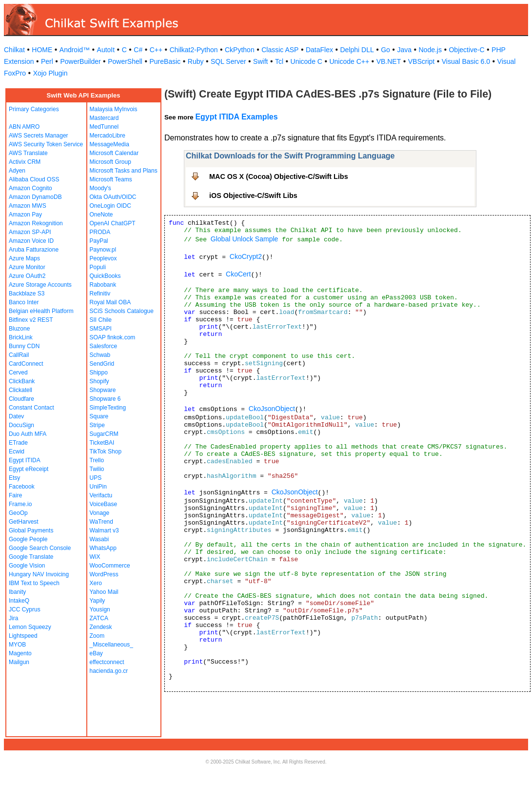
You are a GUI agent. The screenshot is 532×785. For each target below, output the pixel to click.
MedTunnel (104, 127)
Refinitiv (100, 294)
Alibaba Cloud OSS (34, 179)
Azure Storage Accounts (40, 285)
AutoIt (106, 50)
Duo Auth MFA (28, 434)
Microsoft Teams (111, 179)
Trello (97, 460)
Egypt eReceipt (29, 469)
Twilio (97, 469)
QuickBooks (105, 276)
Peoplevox (103, 258)
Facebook (22, 487)
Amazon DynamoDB (35, 197)
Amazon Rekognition (36, 223)
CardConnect (26, 364)
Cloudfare (21, 399)
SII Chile (101, 320)
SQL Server (228, 61)
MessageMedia (109, 144)
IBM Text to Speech (34, 583)
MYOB (17, 645)
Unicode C (306, 61)
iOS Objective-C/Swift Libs (253, 196)
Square (99, 416)
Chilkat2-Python (194, 50)
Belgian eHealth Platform (41, 311)
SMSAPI (101, 329)
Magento (20, 653)
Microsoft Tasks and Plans (124, 171)
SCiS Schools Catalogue (122, 311)
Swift (260, 61)
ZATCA (99, 618)
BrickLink (21, 337)
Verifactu (101, 495)
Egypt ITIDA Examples (236, 117)
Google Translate (31, 557)
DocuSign (21, 425)
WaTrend (101, 522)
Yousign (100, 609)
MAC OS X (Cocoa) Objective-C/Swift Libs (279, 177)
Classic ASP (280, 50)
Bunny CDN (24, 346)
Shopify (99, 381)
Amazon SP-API (30, 232)
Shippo (99, 373)
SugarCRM (104, 434)
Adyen (17, 171)
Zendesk (101, 627)
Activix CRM (25, 162)
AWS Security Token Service (46, 144)
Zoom (97, 636)
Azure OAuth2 (27, 276)
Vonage (100, 513)
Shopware (103, 390)
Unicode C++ (349, 61)
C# (138, 50)
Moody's (100, 188)
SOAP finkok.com (113, 337)
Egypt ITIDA (25, 460)
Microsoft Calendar (114, 153)
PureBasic (165, 61)
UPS (96, 478)
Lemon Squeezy (30, 627)
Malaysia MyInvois (114, 109)
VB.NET (389, 61)
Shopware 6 (105, 399)
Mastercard (104, 118)
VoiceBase (104, 504)
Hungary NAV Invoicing (39, 574)
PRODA (100, 232)
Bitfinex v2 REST (31, 320)
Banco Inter (24, 302)
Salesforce (104, 346)
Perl (47, 61)
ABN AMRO (24, 127)
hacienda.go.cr (109, 671)
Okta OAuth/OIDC (113, 197)
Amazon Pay (25, 215)
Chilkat (14, 50)
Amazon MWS (28, 206)
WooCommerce (110, 566)
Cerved (18, 373)
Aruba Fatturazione (34, 250)
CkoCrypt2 (246, 256)
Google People (28, 539)
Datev (16, 416)
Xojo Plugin (50, 73)
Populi (98, 267)
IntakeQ (19, 601)
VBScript (421, 61)
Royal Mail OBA (110, 302)
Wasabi (99, 539)
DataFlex (319, 50)
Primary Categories (34, 109)
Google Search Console (40, 548)
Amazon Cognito (30, 188)
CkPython (240, 50)
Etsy (14, 478)
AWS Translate (28, 153)
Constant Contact (31, 408)
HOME (42, 50)
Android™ (75, 50)
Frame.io (20, 504)
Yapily (98, 601)
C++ (156, 50)
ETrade (18, 443)
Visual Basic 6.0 (466, 61)
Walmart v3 (104, 530)
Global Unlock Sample (245, 239)
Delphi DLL (357, 50)
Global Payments (31, 530)
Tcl (279, 61)
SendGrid (102, 364)
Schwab (100, 355)
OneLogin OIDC (110, 206)
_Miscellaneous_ (111, 645)
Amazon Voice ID (31, 241)
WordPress (104, 574)
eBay (96, 653)
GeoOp (18, 513)
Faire (15, 495)
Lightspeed (23, 636)
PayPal (99, 241)
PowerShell (125, 61)
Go (385, 50)
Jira (13, 618)
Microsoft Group (110, 162)
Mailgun (19, 662)
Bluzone (19, 329)
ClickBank (22, 381)
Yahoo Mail (104, 592)
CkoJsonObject (272, 409)
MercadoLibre (108, 136)
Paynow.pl (103, 250)
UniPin (98, 487)
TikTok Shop (106, 451)
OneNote (101, 215)
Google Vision (27, 566)
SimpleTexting (108, 408)
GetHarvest (24, 522)
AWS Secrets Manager (39, 136)
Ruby (196, 61)
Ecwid (17, 451)
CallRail (19, 355)
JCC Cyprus (25, 609)
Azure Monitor (27, 267)
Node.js (430, 50)
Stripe (97, 425)
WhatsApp (103, 548)
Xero (96, 583)
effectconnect (107, 662)
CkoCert (238, 274)
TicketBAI (102, 443)
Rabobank (103, 285)
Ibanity (17, 592)
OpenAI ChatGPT (113, 223)
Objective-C (466, 50)
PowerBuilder (80, 61)
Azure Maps (24, 258)
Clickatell (20, 390)
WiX (95, 557)
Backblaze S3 (27, 294)
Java (404, 50)
